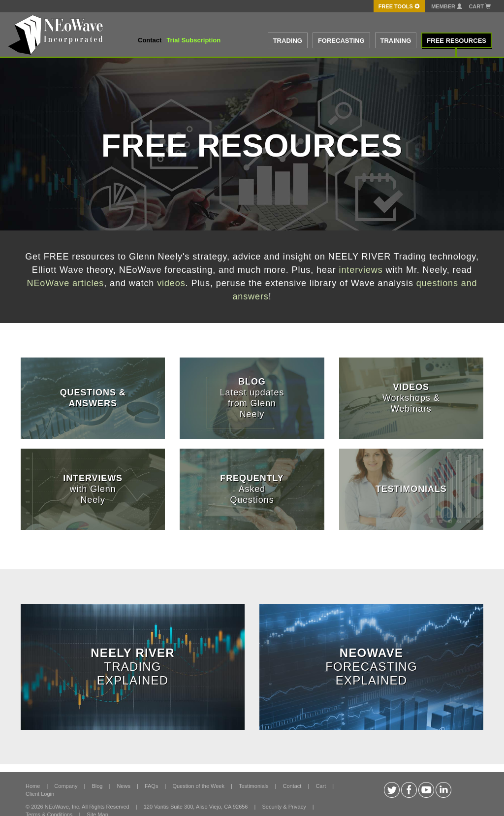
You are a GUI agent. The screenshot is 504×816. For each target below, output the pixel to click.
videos (171, 283)
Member (447, 6)
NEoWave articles (66, 283)
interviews (361, 270)
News (124, 786)
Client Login (40, 794)
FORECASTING (341, 41)
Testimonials (254, 786)
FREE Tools (399, 6)
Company (66, 786)
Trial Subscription (193, 40)
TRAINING (396, 41)
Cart (480, 6)
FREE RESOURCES (457, 41)
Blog (97, 786)
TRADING (288, 41)
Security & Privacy (284, 807)
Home (33, 786)
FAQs (152, 786)
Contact (150, 40)
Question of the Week (198, 786)
